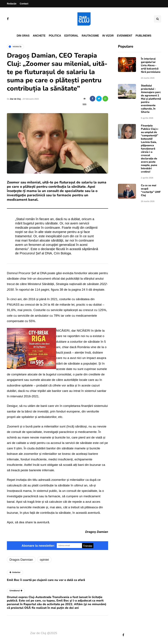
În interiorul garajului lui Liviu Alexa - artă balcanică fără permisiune (151, 65)
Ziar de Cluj (15, 99)
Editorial (71, 36)
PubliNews (143, 36)
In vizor (108, 36)
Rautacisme (90, 36)
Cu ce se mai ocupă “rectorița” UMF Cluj (151, 190)
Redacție (12, 4)
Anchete (39, 36)
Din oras (23, 36)
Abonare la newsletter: (38, 546)
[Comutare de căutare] (157, 19)
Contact (24, 4)
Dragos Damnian (21, 560)
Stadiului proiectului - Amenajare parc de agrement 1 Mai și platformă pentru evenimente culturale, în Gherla (151, 99)
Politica (55, 36)
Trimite (88, 546)
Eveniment (125, 36)
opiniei (44, 560)
